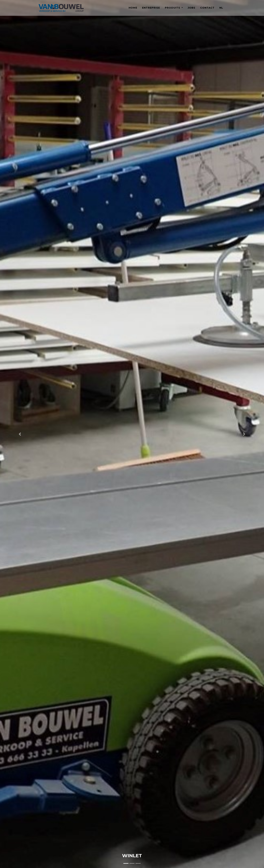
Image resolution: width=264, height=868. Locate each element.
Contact (207, 10)
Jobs (192, 10)
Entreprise (151, 10)
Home (133, 10)
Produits (173, 10)
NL (221, 10)
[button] (20, 434)
